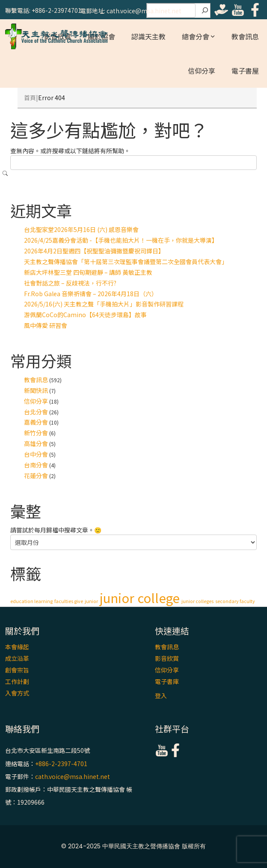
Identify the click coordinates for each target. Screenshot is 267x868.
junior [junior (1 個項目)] (91, 601)
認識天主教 (148, 36)
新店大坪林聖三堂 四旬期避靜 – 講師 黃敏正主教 (88, 272)
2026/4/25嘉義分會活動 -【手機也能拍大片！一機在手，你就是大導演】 (121, 240)
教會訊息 (245, 36)
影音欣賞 (167, 658)
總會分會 (196, 36)
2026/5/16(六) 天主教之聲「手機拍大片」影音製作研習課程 (104, 304)
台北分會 (36, 412)
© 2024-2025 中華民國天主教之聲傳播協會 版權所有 (133, 846)
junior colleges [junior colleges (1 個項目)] (197, 601)
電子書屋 (245, 71)
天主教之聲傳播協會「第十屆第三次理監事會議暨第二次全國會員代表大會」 (126, 262)
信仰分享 (202, 71)
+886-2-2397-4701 (61, 764)
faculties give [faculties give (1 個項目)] (69, 601)
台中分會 (36, 454)
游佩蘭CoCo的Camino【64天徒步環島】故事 (85, 315)
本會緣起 (17, 647)
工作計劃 (17, 681)
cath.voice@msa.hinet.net (73, 776)
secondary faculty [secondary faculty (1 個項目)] (235, 601)
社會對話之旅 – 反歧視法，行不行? (70, 283)
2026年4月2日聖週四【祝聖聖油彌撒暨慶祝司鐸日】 (94, 251)
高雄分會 (36, 443)
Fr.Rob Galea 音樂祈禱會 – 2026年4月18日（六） (91, 294)
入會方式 (17, 693)
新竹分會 (36, 433)
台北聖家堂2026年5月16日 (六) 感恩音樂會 (81, 229)
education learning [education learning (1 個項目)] (31, 601)
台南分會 (36, 465)
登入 (161, 696)
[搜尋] (205, 11)
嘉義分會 (36, 422)
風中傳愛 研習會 (46, 325)
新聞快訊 (36, 390)
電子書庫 (167, 681)
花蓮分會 (36, 476)
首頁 (30, 98)
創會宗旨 (17, 670)
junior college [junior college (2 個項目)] (140, 597)
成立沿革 (17, 658)
